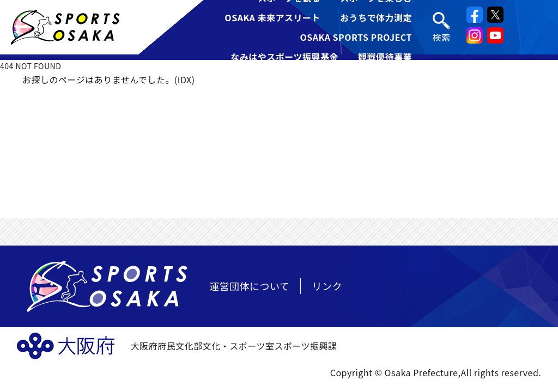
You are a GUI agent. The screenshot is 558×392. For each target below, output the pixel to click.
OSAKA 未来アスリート (272, 17)
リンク (327, 286)
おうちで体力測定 (376, 17)
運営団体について (249, 286)
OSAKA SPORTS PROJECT (356, 37)
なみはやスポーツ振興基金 (284, 57)
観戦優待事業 (385, 57)
